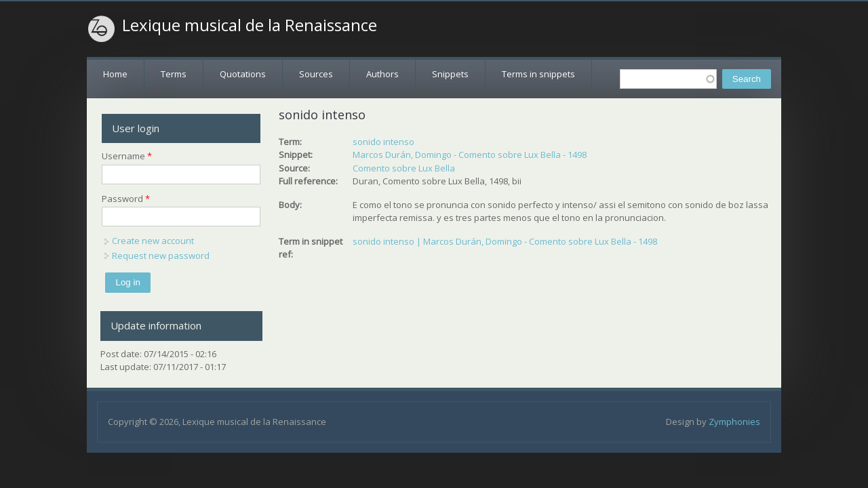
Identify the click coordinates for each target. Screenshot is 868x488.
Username (127, 156)
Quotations (243, 74)
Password (126, 199)
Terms (174, 74)
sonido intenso (383, 142)
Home (115, 74)
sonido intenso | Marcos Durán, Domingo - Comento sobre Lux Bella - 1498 (505, 241)
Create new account (153, 241)
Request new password (161, 256)
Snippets (450, 74)
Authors (382, 74)
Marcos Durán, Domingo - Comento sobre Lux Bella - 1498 (470, 155)
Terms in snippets (538, 74)
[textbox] (668, 79)
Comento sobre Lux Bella (404, 168)
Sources (316, 74)
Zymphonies (734, 422)
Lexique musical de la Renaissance (250, 25)
